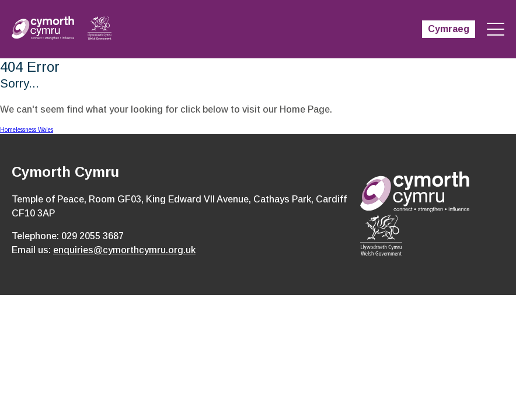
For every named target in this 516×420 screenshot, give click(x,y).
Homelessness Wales (27, 130)
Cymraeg (449, 29)
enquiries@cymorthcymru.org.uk (124, 250)
